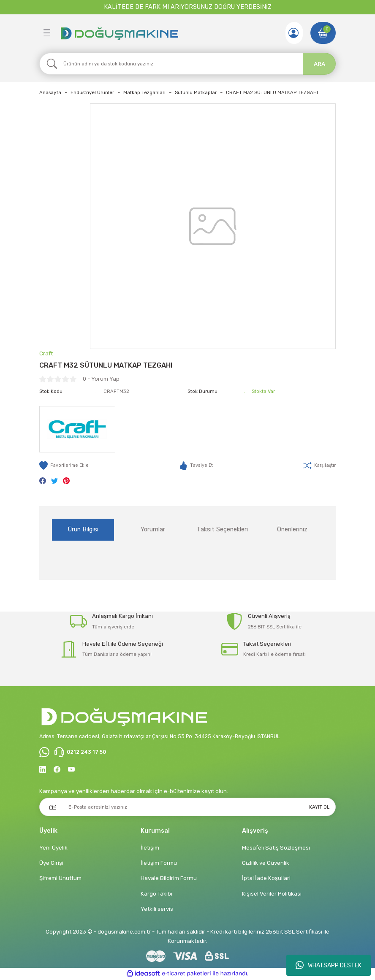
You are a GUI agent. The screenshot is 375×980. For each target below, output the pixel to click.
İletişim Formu (159, 863)
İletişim (150, 848)
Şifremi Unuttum (60, 878)
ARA (319, 64)
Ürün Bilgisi (83, 529)
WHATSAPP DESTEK (329, 965)
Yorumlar (153, 529)
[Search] (187, 64)
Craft (46, 353)
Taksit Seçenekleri (222, 529)
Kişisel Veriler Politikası (272, 894)
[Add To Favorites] (65, 466)
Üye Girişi (51, 863)
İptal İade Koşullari (266, 878)
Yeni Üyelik (53, 848)
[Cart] (323, 33)
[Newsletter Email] (187, 807)
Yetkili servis (157, 909)
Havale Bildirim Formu (169, 878)
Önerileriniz (292, 529)
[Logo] (119, 33)
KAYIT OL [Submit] (319, 807)
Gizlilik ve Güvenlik (266, 863)
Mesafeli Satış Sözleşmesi (276, 848)
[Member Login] (293, 33)
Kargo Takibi (156, 894)
